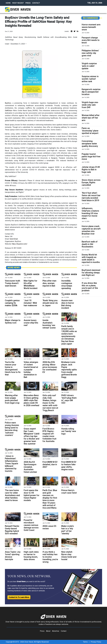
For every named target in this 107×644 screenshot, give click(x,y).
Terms (85, 642)
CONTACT (36, 3)
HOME (8, 3)
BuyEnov (8, 103)
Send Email (14, 239)
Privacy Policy (96, 642)
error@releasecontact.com (21, 257)
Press (42, 631)
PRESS (28, 3)
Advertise (56, 631)
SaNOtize (8, 111)
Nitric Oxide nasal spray (40, 136)
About (48, 631)
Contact (64, 631)
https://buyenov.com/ (20, 244)
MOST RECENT (18, 3)
